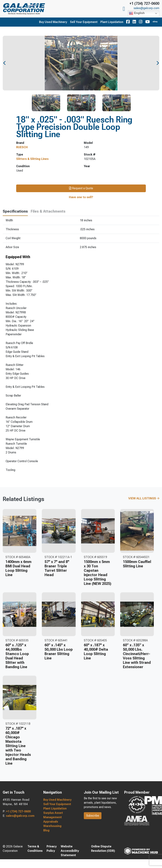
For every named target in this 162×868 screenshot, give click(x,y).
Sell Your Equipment (84, 22)
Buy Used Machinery (53, 22)
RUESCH (22, 147)
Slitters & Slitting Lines (32, 159)
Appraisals (51, 822)
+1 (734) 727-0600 (144, 3)
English (137, 13)
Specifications (15, 211)
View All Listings (144, 498)
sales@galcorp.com (146, 8)
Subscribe (93, 816)
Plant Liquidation (112, 22)
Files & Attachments (48, 211)
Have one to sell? (81, 197)
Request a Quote (81, 188)
